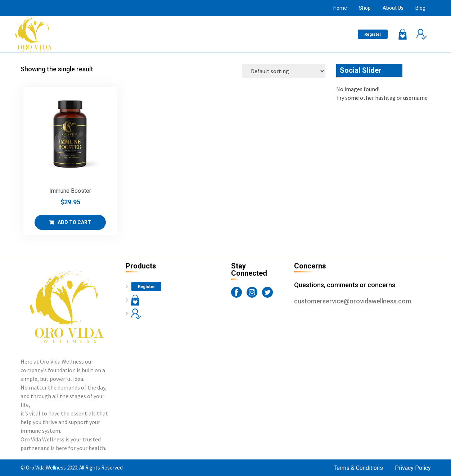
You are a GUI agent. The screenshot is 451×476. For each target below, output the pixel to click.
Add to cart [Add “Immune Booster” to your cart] (74, 222)
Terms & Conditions (358, 468)
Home (340, 8)
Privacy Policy (413, 468)
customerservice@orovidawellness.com (353, 301)
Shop (365, 8)
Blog (420, 8)
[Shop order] (284, 71)
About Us (393, 8)
